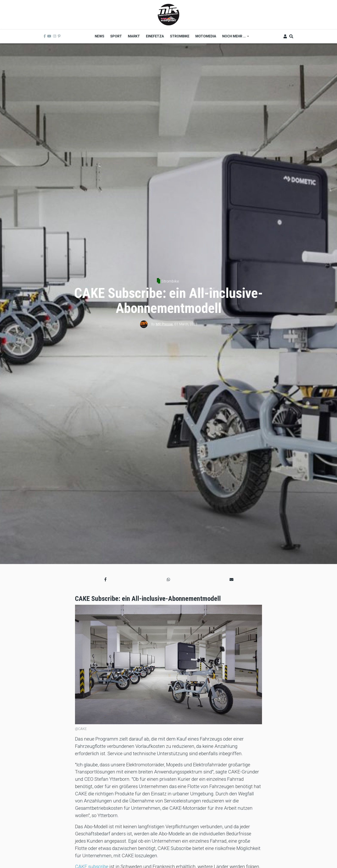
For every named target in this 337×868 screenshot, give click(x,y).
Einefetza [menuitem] (155, 36)
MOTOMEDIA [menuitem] (206, 36)
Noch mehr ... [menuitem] (234, 38)
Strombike (170, 281)
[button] (105, 579)
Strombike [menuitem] (180, 36)
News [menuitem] (100, 36)
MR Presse (164, 324)
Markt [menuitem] (134, 36)
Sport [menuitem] (116, 36)
